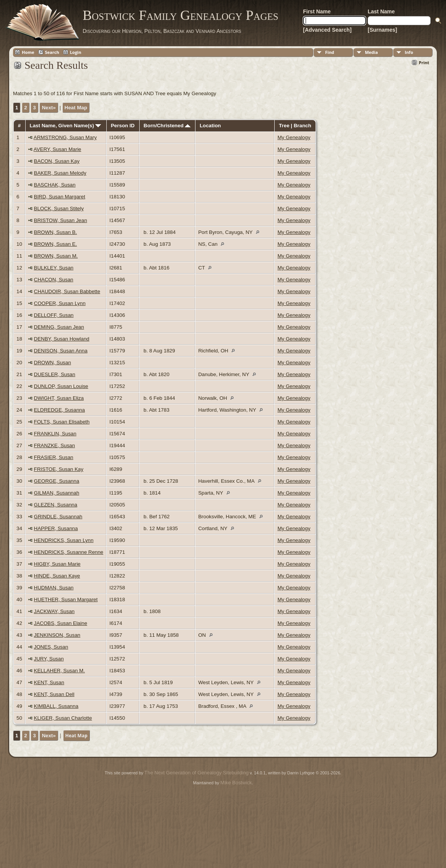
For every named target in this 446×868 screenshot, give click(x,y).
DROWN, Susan (53, 363)
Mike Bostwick (236, 783)
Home (28, 52)
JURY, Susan (49, 659)
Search (52, 52)
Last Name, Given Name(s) (66, 126)
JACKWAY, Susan (54, 611)
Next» (49, 108)
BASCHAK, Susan (55, 185)
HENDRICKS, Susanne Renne (69, 552)
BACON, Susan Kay (57, 161)
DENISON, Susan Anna (61, 351)
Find (330, 52)
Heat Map (76, 108)
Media (371, 52)
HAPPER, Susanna (56, 528)
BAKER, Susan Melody (60, 173)
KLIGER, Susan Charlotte (63, 718)
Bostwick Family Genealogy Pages (181, 15)
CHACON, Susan (54, 280)
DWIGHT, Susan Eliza (59, 398)
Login (76, 52)
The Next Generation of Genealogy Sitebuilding (197, 773)
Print (424, 62)
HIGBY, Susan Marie (57, 564)
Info (409, 52)
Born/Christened (167, 126)
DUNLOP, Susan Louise (61, 386)
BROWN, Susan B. (56, 232)
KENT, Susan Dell (54, 694)
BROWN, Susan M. (56, 256)
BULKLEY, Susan (54, 268)
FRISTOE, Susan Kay (59, 469)
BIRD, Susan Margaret (60, 197)
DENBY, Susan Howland (62, 339)
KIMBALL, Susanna (56, 706)
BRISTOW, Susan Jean (61, 220)
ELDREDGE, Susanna (59, 410)
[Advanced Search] (327, 30)
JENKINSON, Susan (57, 635)
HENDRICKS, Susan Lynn (64, 540)
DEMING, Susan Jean (59, 327)
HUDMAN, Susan (54, 588)
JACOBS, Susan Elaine (61, 623)
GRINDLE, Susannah (58, 517)
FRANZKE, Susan (55, 445)
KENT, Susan (49, 682)
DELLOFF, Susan (54, 315)
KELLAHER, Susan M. (59, 671)
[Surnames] (382, 30)
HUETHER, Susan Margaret (66, 599)
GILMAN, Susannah (57, 493)
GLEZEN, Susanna (56, 505)
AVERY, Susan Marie (57, 149)
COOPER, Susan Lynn (60, 303)
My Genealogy (294, 137)
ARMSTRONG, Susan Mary (65, 137)
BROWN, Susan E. (56, 244)
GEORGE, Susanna (57, 481)
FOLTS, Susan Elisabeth (62, 422)
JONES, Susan (51, 647)
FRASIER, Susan (54, 457)
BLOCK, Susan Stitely (59, 208)
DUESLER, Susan (55, 374)
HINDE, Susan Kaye (57, 576)
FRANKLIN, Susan (55, 434)
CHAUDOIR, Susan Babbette (67, 291)
